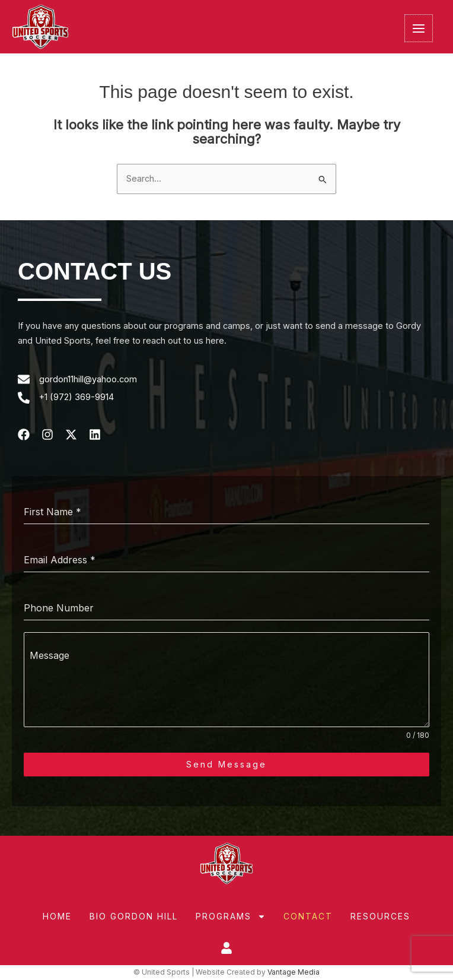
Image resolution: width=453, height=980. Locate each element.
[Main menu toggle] (419, 28)
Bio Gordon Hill (134, 916)
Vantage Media (294, 973)
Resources (380, 916)
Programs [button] (231, 916)
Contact (308, 916)
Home (57, 916)
